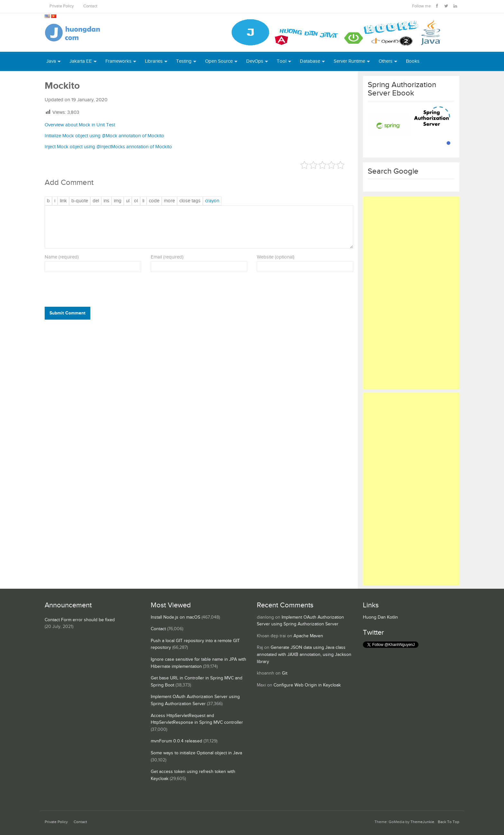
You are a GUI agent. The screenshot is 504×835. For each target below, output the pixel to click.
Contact (90, 6)
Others (386, 61)
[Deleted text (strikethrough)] (96, 201)
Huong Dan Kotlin (380, 617)
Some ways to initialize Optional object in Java (196, 753)
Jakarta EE (81, 61)
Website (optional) (276, 257)
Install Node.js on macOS (175, 617)
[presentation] (88, 291)
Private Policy (62, 6)
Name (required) (62, 257)
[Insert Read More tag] (169, 201)
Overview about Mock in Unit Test (80, 125)
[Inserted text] (106, 201)
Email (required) (167, 257)
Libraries (154, 61)
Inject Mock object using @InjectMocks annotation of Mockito (108, 147)
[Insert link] (63, 201)
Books (413, 61)
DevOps (255, 61)
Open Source (219, 61)
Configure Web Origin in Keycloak (307, 685)
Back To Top (449, 822)
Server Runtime (349, 61)
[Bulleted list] (128, 201)
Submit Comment (67, 313)
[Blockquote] (80, 201)
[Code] (154, 201)
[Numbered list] (136, 201)
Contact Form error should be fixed (80, 620)
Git (285, 673)
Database (310, 61)
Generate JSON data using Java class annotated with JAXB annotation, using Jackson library (304, 654)
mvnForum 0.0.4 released (176, 741)
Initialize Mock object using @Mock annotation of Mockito (104, 136)
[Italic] (55, 201)
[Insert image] (118, 201)
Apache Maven (308, 636)
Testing (184, 61)
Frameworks (118, 61)
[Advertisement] (411, 293)
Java (51, 61)
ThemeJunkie (422, 822)
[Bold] (48, 201)
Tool (282, 61)
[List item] (143, 201)
